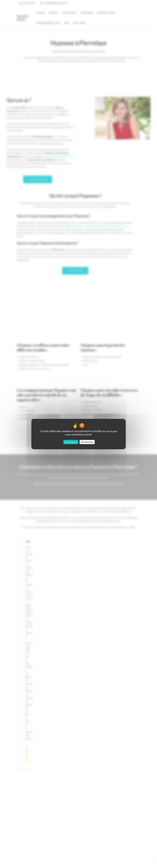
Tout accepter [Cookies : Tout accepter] (71, 442)
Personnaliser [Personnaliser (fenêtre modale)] (87, 442)
